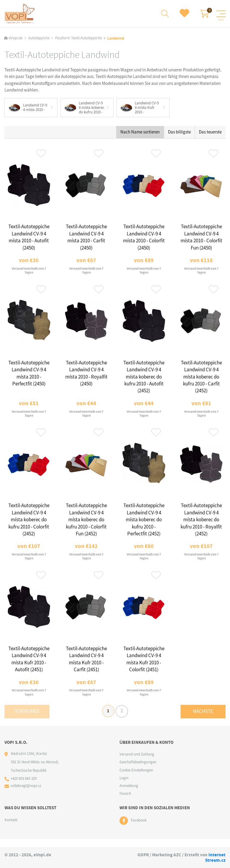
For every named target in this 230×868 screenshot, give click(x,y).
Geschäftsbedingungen (138, 771)
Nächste (203, 719)
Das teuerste (210, 132)
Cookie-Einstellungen (136, 778)
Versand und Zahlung (137, 763)
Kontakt (11, 828)
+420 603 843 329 (24, 787)
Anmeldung (129, 794)
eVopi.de (16, 38)
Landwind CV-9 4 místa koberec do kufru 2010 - (85, 108)
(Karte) (41, 762)
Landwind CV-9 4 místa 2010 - (28, 108)
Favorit (125, 802)
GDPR (143, 855)
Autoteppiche (39, 38)
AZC (177, 855)
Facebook (139, 829)
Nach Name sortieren (140, 132)
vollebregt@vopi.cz (26, 795)
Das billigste (179, 132)
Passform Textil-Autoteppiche (78, 38)
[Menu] (221, 14)
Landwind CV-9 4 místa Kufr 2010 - (140, 108)
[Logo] (20, 14)
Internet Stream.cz (215, 858)
